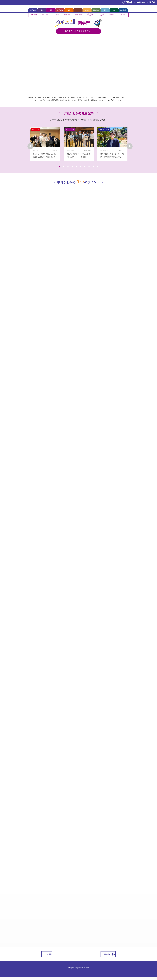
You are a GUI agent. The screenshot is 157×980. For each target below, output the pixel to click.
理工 (105, 10)
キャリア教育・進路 (101, 15)
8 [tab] (89, 168)
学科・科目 (45, 15)
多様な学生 (34, 15)
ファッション (123, 15)
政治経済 (60, 10)
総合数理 (123, 10)
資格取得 (112, 15)
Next (134, 145)
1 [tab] (60, 168)
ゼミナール (56, 15)
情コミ (87, 10)
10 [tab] (97, 168)
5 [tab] (76, 168)
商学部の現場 (78, 15)
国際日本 (96, 10)
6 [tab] (81, 168)
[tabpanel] (44, 145)
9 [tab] (93, 168)
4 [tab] (72, 168)
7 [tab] (85, 168)
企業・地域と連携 (90, 15)
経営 (69, 10)
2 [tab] (64, 168)
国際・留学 (67, 15)
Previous (23, 145)
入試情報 (59, 957)
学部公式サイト (99, 957)
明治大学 (33, 10)
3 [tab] (68, 168)
